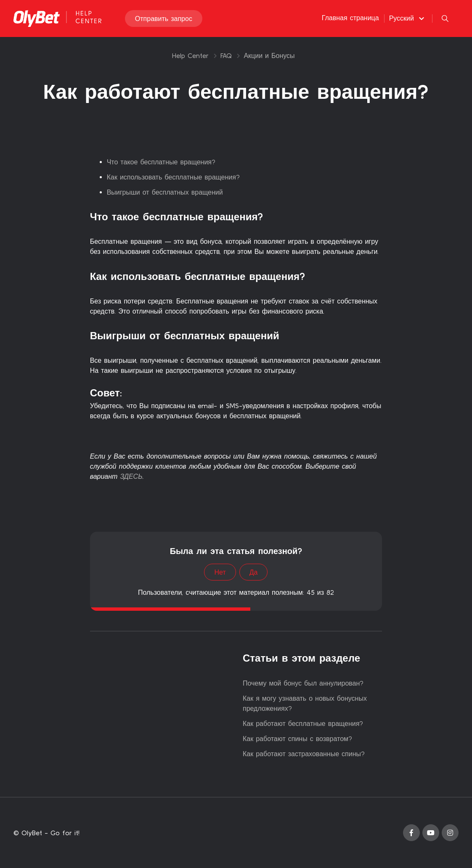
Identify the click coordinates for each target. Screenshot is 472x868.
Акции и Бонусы (269, 55)
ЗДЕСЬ (131, 476)
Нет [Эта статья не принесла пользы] (220, 572)
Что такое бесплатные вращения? (161, 162)
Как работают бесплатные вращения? (303, 723)
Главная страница (350, 18)
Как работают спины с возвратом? (297, 739)
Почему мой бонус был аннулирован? (303, 683)
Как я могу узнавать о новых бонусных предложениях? (305, 703)
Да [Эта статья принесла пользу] (254, 572)
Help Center (190, 55)
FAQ (226, 55)
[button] (408, 18)
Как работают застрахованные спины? (304, 754)
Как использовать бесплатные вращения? (173, 177)
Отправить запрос (164, 18)
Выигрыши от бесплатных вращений (165, 192)
